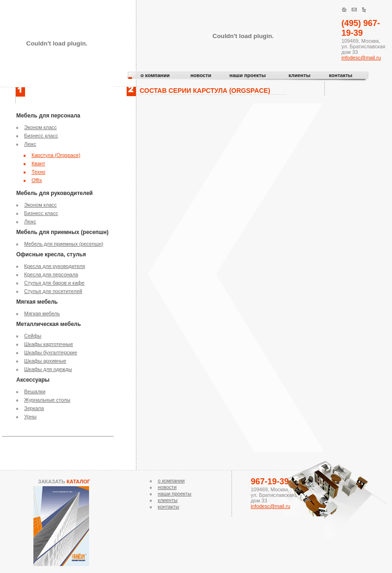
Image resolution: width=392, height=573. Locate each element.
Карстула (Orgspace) (56, 155)
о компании (155, 75)
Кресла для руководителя (55, 266)
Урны (30, 417)
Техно (39, 172)
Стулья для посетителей (53, 291)
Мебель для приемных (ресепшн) (64, 244)
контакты (341, 75)
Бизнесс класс (41, 136)
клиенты (299, 75)
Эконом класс (40, 127)
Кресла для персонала (51, 274)
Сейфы (33, 336)
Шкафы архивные (45, 361)
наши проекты (248, 75)
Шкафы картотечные (49, 344)
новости (201, 75)
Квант (38, 163)
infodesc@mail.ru (361, 58)
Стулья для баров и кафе (54, 283)
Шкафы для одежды (48, 369)
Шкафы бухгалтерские (51, 352)
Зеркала (34, 408)
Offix (37, 180)
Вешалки (35, 391)
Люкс (30, 144)
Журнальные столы (47, 400)
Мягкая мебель (42, 313)
